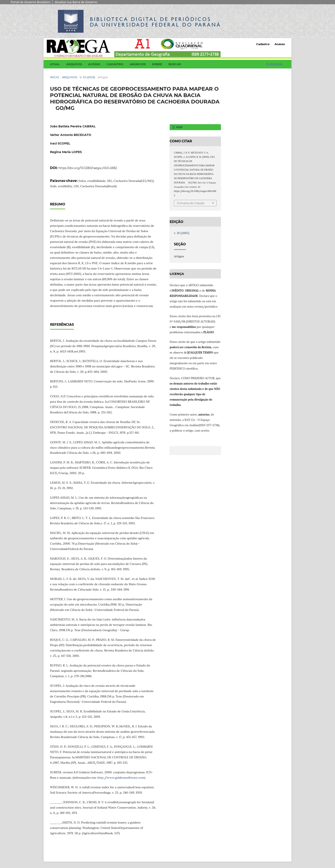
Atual (55, 64)
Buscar (175, 64)
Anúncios (138, 64)
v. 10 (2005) (87, 77)
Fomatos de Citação (191, 203)
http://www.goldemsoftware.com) (121, 778)
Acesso (94, 64)
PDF (179, 127)
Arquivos (74, 64)
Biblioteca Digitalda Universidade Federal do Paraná (156, 22)
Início (55, 77)
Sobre (157, 64)
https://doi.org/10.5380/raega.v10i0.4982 (88, 168)
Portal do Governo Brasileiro (30, 2)
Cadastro (115, 64)
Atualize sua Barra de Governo (76, 2)
